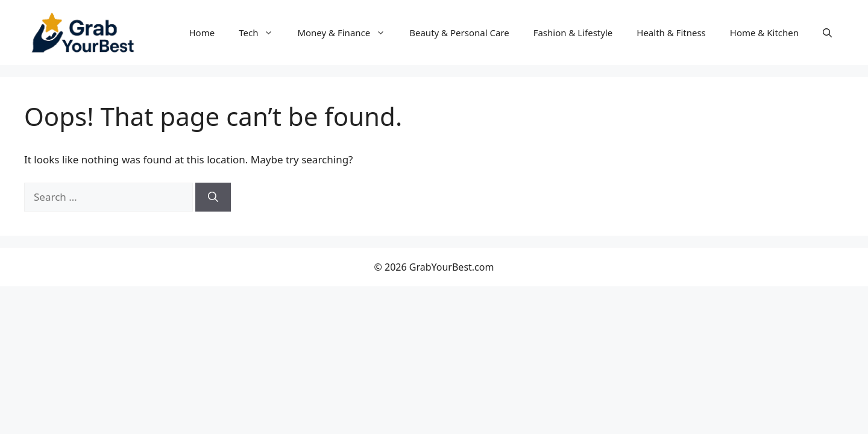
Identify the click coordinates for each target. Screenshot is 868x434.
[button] (827, 33)
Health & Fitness (671, 33)
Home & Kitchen (764, 33)
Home (202, 33)
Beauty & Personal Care (459, 33)
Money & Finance (347, 33)
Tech (262, 33)
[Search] (213, 197)
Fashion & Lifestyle (573, 33)
